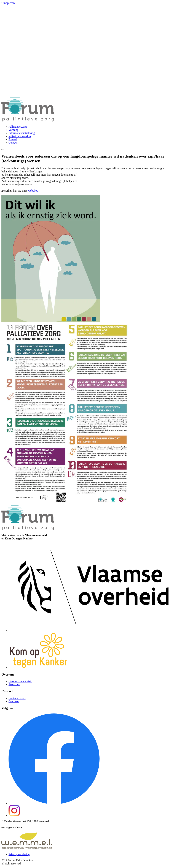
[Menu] (3, 150)
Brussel (13, 139)
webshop (33, 191)
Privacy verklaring (19, 854)
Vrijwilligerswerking (20, 136)
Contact (13, 143)
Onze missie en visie (20, 681)
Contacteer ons (17, 698)
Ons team (14, 701)
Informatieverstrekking (22, 133)
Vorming (14, 130)
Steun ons (14, 684)
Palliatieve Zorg (18, 127)
